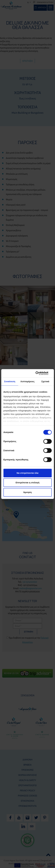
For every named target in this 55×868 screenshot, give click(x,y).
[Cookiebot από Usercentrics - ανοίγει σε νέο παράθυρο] (39, 373)
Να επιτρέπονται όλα (27, 473)
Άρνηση (27, 492)
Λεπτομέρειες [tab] (27, 381)
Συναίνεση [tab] (10, 381)
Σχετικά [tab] (45, 381)
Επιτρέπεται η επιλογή (28, 482)
